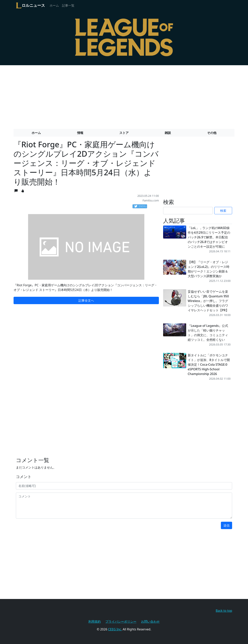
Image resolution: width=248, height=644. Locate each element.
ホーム (54, 5)
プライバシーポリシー (121, 621)
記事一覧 (68, 5)
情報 (80, 133)
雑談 (168, 133)
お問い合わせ (150, 621)
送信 (226, 525)
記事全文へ (86, 300)
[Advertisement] (124, 95)
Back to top (224, 611)
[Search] (188, 211)
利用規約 (95, 621)
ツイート (141, 206)
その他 (212, 133)
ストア (124, 133)
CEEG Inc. (115, 629)
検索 (223, 211)
